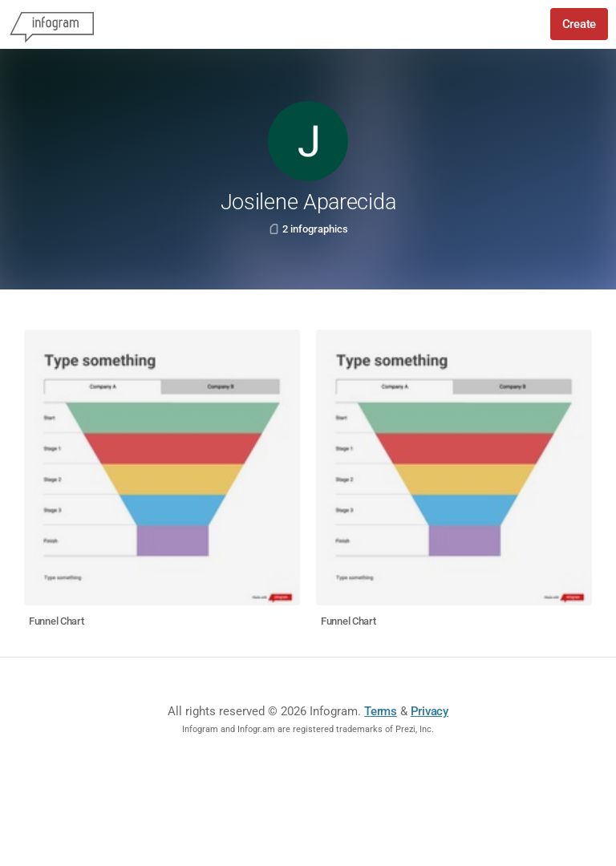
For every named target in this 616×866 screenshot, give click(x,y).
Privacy (430, 711)
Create (579, 24)
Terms (381, 711)
